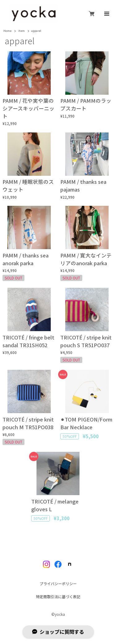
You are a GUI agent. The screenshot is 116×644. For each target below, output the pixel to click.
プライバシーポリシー (58, 584)
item (21, 31)
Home (7, 31)
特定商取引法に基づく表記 (58, 597)
